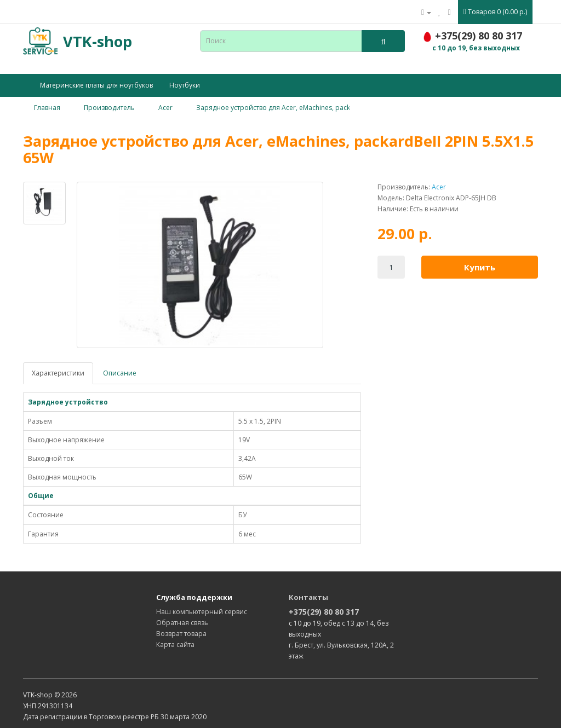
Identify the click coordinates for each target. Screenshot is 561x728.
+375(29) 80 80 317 (324, 612)
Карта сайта (175, 645)
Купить (480, 267)
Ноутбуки (185, 85)
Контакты (308, 597)
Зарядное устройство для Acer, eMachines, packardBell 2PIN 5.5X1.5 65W (312, 108)
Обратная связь (182, 623)
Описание (120, 373)
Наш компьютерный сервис (202, 612)
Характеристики (58, 373)
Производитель (109, 108)
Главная (47, 108)
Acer (165, 108)
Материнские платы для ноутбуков (96, 85)
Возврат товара (181, 634)
